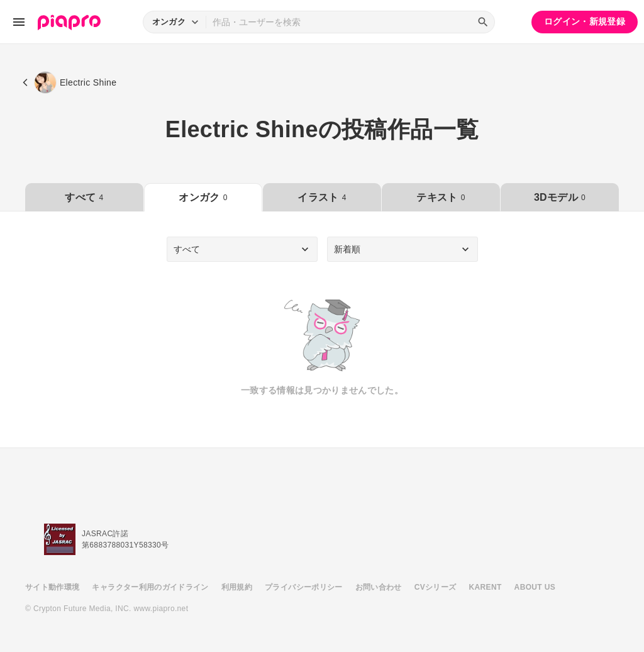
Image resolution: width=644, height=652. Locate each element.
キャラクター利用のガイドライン (150, 587)
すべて (84, 197)
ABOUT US (535, 587)
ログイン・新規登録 (585, 21)
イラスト (322, 197)
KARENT (486, 587)
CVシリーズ (436, 587)
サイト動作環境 (52, 587)
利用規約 (237, 587)
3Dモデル (560, 197)
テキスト (441, 197)
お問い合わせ (379, 587)
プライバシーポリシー (304, 587)
